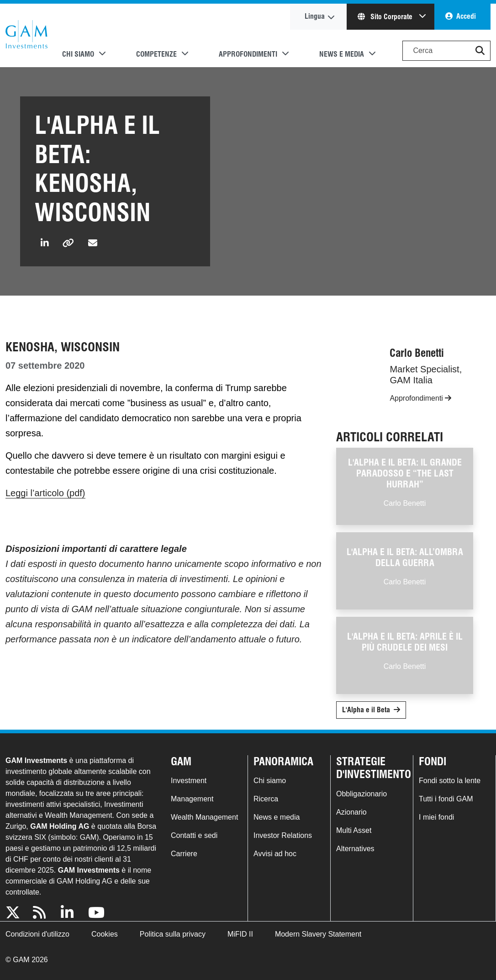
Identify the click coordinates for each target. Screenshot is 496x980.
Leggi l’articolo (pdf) (45, 493)
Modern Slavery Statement (318, 934)
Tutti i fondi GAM (446, 799)
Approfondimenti (420, 398)
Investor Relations (283, 835)
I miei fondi (436, 817)
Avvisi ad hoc (275, 854)
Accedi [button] (466, 16)
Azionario (351, 812)
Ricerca (266, 799)
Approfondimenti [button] (248, 54)
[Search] (446, 51)
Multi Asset (354, 830)
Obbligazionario (361, 794)
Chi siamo (270, 781)
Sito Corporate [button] (386, 17)
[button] (480, 51)
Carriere (184, 854)
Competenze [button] (156, 54)
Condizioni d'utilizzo (37, 934)
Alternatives (355, 849)
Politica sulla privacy (173, 934)
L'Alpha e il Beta (366, 710)
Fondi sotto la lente (450, 781)
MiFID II (240, 934)
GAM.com (26, 36)
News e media (277, 817)
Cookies (105, 934)
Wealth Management (204, 817)
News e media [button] (342, 54)
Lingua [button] (315, 16)
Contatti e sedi (194, 835)
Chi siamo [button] (78, 54)
